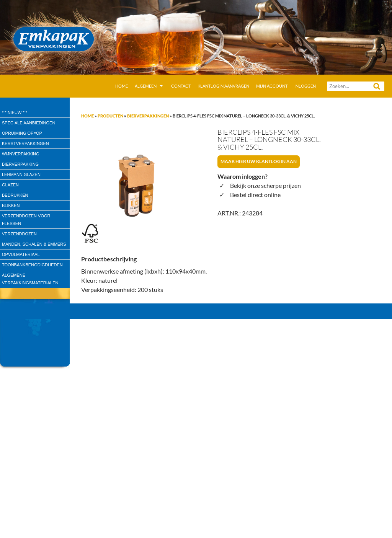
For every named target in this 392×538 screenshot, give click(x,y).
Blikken (11, 205)
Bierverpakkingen (148, 116)
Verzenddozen (19, 234)
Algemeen (146, 86)
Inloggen (305, 86)
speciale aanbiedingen (29, 123)
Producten (110, 116)
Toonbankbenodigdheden (32, 265)
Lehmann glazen (21, 174)
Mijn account (272, 86)
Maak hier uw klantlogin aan (259, 161)
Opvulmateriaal (21, 254)
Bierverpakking (20, 164)
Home (122, 86)
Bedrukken (15, 195)
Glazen (10, 185)
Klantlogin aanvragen (223, 86)
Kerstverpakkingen (25, 143)
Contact (181, 86)
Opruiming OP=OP (22, 133)
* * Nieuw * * (15, 112)
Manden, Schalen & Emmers (34, 244)
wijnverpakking (21, 154)
